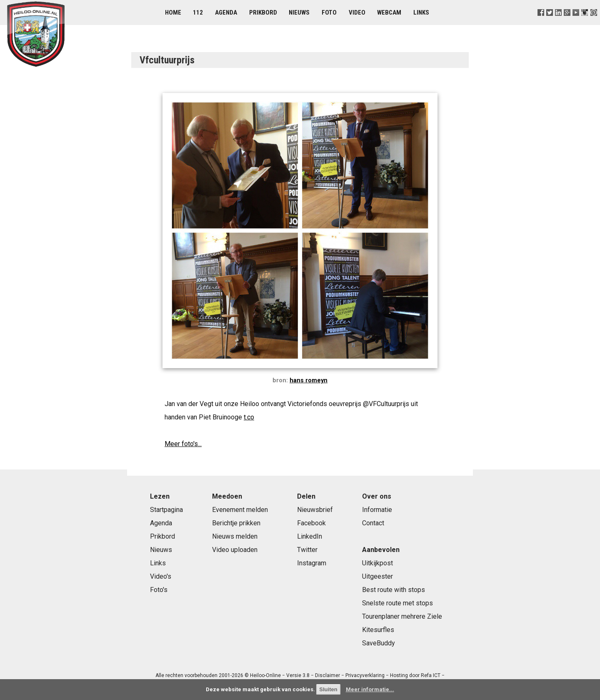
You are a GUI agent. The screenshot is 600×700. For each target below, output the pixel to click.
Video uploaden (235, 550)
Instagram (312, 563)
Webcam (389, 13)
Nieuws (299, 13)
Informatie (377, 510)
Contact (373, 523)
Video (357, 13)
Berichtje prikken (236, 523)
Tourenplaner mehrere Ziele (402, 616)
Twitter (307, 550)
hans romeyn (309, 380)
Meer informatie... (370, 689)
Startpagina (166, 510)
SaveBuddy (379, 643)
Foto (329, 13)
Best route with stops (394, 590)
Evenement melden (240, 510)
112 (198, 13)
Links (421, 13)
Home (173, 13)
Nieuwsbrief (315, 510)
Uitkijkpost (377, 563)
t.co (249, 417)
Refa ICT (431, 675)
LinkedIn (310, 536)
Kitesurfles (378, 630)
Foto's (159, 590)
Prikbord (263, 13)
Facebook (311, 523)
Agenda (226, 13)
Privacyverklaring (365, 675)
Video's (161, 576)
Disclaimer (327, 675)
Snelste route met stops (397, 603)
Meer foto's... (183, 444)
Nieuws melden (235, 536)
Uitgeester (377, 576)
